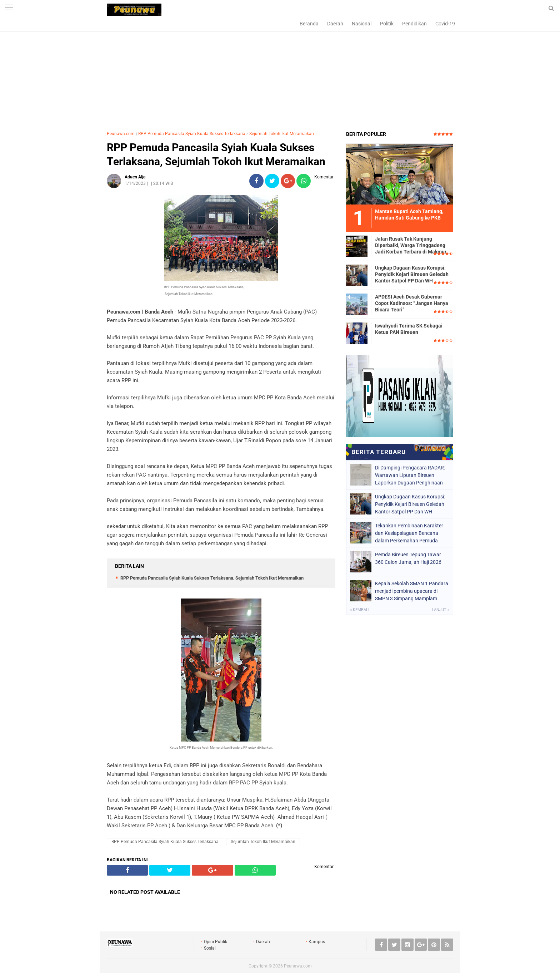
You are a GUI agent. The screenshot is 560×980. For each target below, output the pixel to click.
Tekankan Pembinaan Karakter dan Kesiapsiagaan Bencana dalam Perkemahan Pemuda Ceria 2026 (409, 533)
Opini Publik (216, 942)
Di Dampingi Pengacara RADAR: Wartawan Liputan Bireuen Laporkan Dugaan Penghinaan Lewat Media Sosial (410, 475)
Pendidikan (414, 24)
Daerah (335, 24)
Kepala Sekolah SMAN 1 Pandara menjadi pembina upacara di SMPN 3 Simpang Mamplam (412, 591)
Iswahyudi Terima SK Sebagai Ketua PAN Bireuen (409, 329)
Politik (387, 24)
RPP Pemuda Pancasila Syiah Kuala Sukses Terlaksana (192, 134)
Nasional (362, 24)
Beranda (309, 24)
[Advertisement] (280, 73)
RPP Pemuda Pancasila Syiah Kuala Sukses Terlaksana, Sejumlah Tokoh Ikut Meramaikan (216, 154)
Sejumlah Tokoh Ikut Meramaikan (282, 134)
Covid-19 (445, 24)
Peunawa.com (121, 134)
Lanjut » (441, 610)
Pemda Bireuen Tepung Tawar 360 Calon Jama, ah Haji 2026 (408, 558)
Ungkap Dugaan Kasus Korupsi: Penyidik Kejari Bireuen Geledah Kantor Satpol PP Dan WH (412, 274)
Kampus (317, 942)
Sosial (210, 948)
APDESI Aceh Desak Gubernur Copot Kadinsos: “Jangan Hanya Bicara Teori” (412, 303)
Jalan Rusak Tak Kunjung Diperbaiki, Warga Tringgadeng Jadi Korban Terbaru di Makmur (411, 245)
